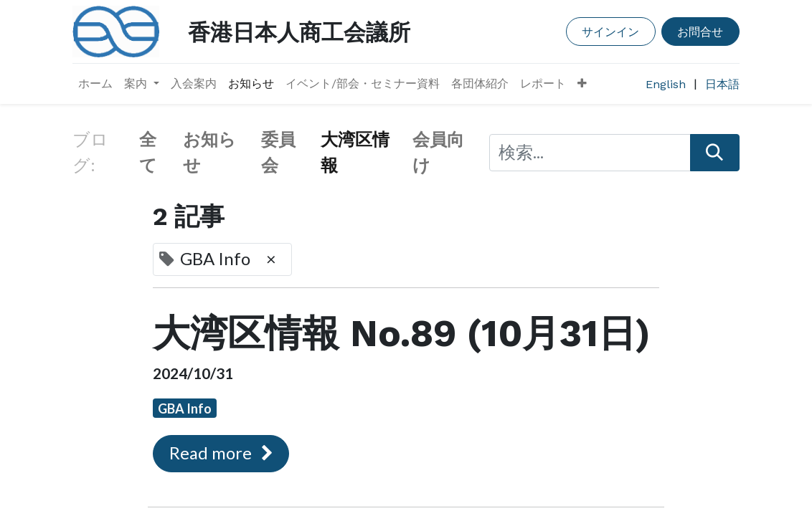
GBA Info (185, 408)
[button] (582, 84)
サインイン (610, 31)
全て (148, 153)
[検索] (715, 153)
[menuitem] (95, 84)
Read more (221, 453)
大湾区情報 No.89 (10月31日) (402, 333)
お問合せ (700, 31)
